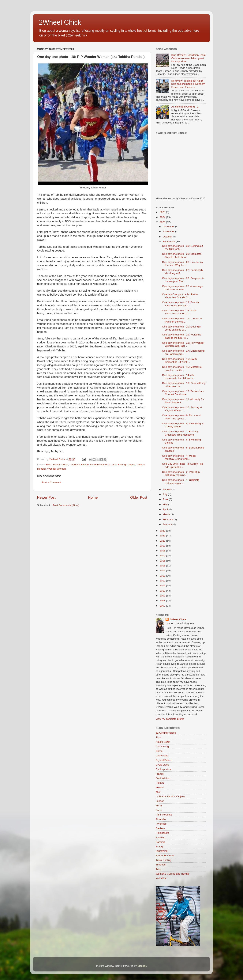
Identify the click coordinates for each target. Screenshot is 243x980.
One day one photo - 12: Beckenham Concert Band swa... (183, 393)
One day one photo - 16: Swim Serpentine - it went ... (179, 360)
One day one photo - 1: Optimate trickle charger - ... (181, 481)
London (160, 801)
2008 (163, 601)
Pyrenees (161, 824)
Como (159, 751)
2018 (163, 551)
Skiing (159, 847)
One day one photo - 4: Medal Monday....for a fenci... (179, 457)
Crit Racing (162, 756)
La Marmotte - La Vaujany (170, 796)
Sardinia (160, 842)
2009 (163, 596)
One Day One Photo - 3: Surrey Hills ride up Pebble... (183, 465)
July (165, 494)
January (168, 524)
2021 (163, 536)
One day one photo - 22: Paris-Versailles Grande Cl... (180, 312)
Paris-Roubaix (164, 815)
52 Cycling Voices (166, 733)
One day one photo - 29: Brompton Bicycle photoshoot (182, 255)
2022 (163, 531)
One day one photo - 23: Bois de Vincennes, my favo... (181, 304)
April (166, 509)
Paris (159, 810)
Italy (158, 792)
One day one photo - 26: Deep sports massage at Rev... (183, 280)
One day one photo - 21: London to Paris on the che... (182, 320)
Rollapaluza (162, 833)
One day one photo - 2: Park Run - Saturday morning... (182, 473)
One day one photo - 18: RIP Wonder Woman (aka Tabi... (183, 344)
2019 (163, 546)
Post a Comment (52, 482)
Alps (158, 737)
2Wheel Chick (60, 22)
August (167, 489)
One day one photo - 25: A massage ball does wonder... (183, 288)
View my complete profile (170, 719)
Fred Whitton (163, 778)
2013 (163, 576)
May (165, 504)
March (167, 514)
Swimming (162, 851)
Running (160, 837)
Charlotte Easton (79, 465)
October (168, 237)
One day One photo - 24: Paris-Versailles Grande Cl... (180, 296)
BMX (49, 465)
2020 (163, 541)
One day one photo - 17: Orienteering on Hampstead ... (183, 352)
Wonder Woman (56, 469)
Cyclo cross (162, 765)
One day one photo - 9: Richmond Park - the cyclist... (181, 417)
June (166, 499)
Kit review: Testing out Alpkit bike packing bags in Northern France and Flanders (188, 84)
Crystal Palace (164, 760)
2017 (163, 556)
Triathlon (161, 865)
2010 (163, 591)
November (169, 231)
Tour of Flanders (165, 855)
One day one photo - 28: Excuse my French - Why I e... (183, 264)
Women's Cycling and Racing (172, 874)
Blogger (142, 966)
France (160, 774)
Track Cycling (163, 860)
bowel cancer (61, 465)
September (169, 242)
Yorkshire (161, 878)
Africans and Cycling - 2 (185, 107)
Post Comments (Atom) (66, 505)
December (169, 227)
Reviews (161, 828)
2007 (163, 606)
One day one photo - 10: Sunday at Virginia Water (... (182, 409)
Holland (160, 783)
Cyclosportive (163, 769)
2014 (163, 571)
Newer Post (46, 497)
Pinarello (161, 819)
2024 (163, 217)
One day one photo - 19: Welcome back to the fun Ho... (182, 336)
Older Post (139, 497)
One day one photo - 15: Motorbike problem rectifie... (182, 368)
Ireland (160, 787)
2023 (163, 222)
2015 (163, 566)
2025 (163, 212)
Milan (159, 806)
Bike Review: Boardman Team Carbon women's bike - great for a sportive (188, 58)
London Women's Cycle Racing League (112, 465)
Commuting (162, 746)
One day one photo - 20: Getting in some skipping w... (182, 328)
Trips (159, 869)
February (168, 519)
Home (93, 497)
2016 (163, 561)
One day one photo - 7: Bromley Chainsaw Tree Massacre (180, 433)
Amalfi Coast (163, 742)
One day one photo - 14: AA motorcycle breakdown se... (179, 377)
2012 (163, 581)
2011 (163, 586)
